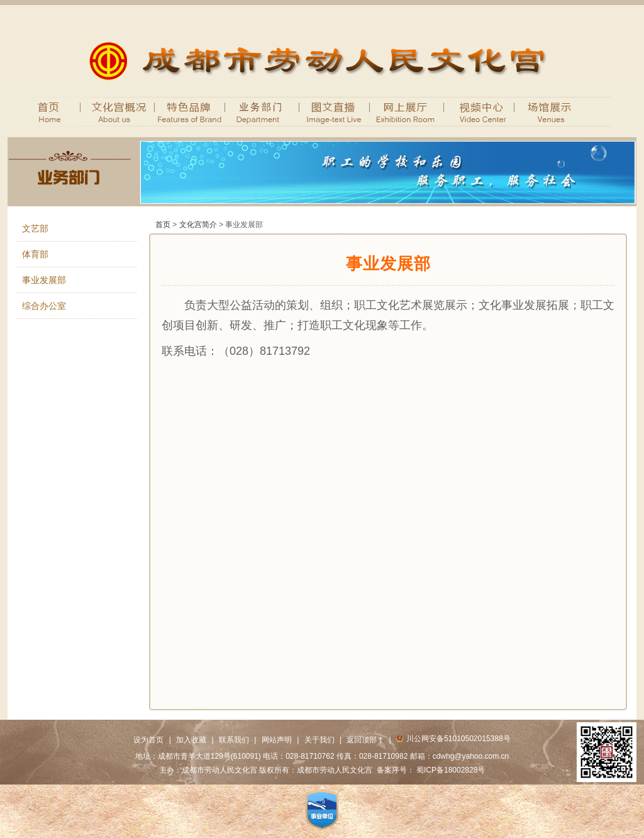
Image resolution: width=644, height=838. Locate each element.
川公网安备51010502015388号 (453, 739)
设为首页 (148, 740)
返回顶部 (365, 740)
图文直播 (335, 111)
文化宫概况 (112, 111)
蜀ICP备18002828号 (451, 770)
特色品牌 (190, 111)
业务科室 (263, 111)
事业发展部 (44, 280)
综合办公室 (44, 306)
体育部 (35, 254)
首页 (44, 111)
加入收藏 (191, 740)
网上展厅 (407, 111)
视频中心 (480, 111)
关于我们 (319, 740)
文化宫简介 (198, 225)
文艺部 (35, 228)
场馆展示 (552, 111)
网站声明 (277, 740)
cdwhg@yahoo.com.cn (471, 756)
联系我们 (234, 740)
